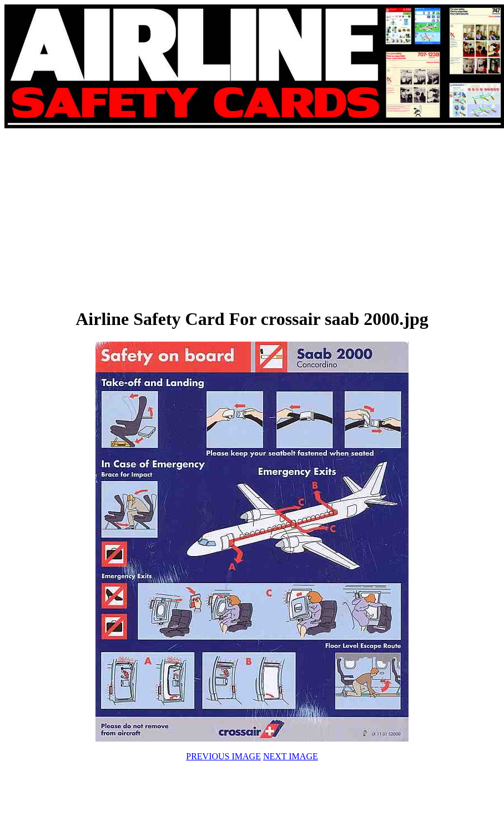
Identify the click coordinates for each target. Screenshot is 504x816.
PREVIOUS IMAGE (223, 756)
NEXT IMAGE (291, 756)
